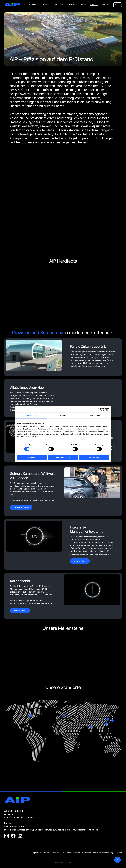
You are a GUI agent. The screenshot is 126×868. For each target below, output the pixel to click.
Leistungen (46, 5)
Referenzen (60, 5)
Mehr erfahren (80, 561)
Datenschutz (67, 853)
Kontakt (77, 853)
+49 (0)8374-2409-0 (14, 826)
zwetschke (68, 862)
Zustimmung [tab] (31, 415)
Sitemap (119, 853)
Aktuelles (106, 5)
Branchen (33, 5)
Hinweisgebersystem (51, 853)
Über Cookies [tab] (95, 415)
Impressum (37, 853)
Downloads (86, 853)
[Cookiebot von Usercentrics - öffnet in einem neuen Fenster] (100, 409)
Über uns (94, 5)
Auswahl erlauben (63, 457)
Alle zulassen (94, 457)
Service (72, 5)
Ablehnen (32, 457)
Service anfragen (21, 507)
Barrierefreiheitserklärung (103, 853)
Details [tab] (63, 415)
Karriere (83, 5)
